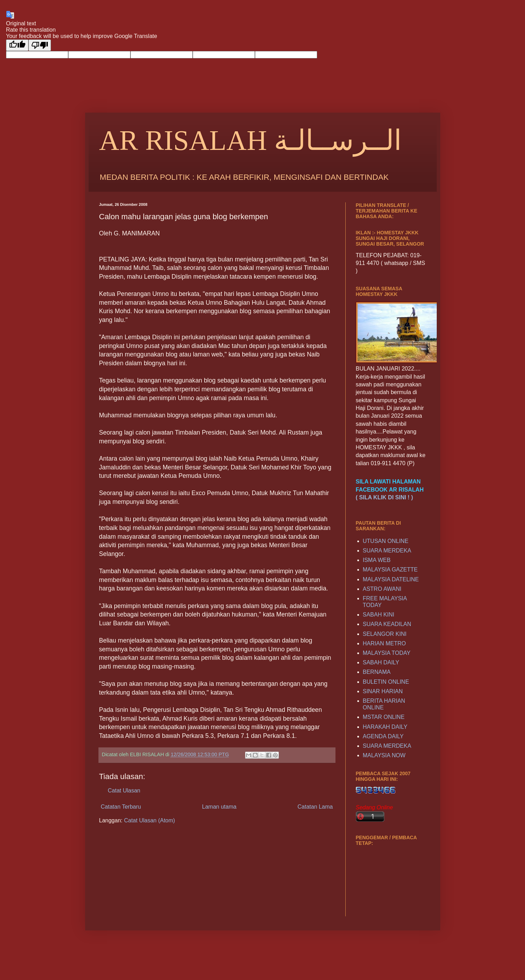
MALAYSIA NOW (384, 755)
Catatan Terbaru (121, 807)
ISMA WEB (377, 560)
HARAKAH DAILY (385, 727)
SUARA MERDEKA (387, 551)
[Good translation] (17, 45)
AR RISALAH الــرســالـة (251, 140)
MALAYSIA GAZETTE (390, 570)
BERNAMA (377, 672)
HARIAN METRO (385, 643)
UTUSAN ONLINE (386, 541)
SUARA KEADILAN (387, 624)
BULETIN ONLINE (386, 682)
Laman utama (219, 807)
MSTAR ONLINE (384, 717)
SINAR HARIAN (383, 691)
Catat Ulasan (124, 791)
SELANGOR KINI (385, 634)
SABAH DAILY (381, 662)
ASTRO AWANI (382, 589)
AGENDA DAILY (383, 736)
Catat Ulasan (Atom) (150, 820)
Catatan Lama (315, 807)
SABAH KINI (379, 615)
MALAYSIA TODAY (387, 653)
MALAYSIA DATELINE (391, 579)
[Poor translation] (40, 45)
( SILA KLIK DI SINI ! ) (385, 497)
